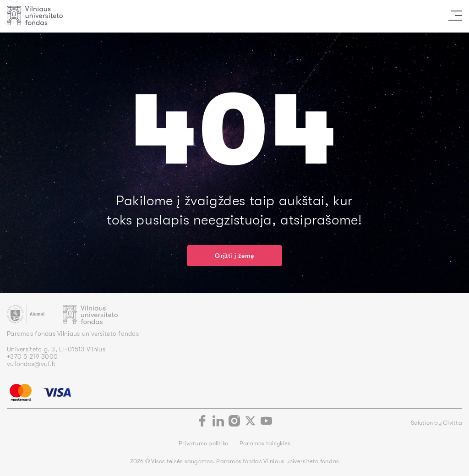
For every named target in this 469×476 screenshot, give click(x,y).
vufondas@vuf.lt (31, 364)
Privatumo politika (205, 443)
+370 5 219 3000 (32, 356)
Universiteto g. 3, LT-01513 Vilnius (56, 349)
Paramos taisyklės (265, 443)
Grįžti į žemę (234, 256)
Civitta (453, 423)
